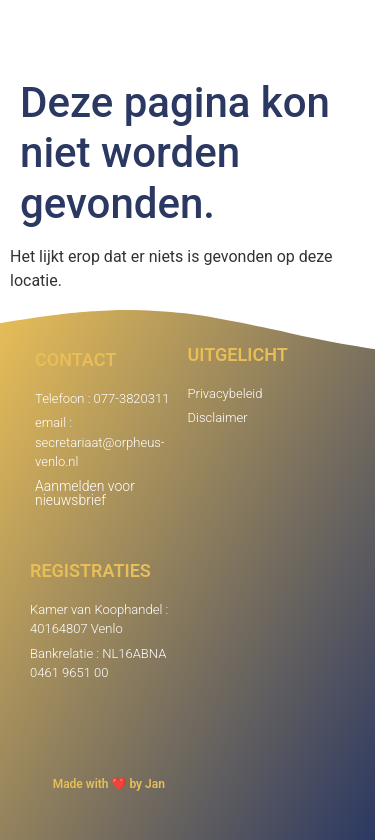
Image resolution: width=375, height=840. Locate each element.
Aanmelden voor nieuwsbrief (85, 493)
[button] (348, 35)
